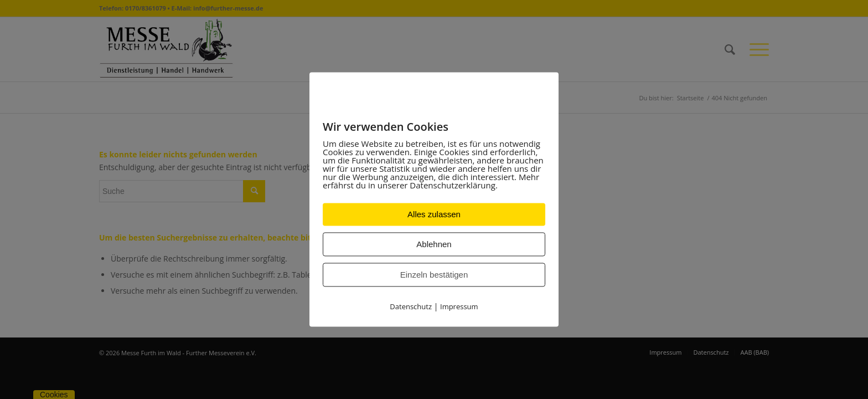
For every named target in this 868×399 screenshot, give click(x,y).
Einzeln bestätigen (434, 275)
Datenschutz (411, 307)
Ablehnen (434, 245)
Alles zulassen (434, 215)
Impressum (459, 307)
